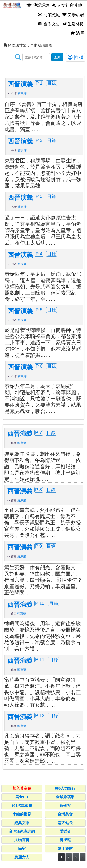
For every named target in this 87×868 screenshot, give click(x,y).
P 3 (39, 196)
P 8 (39, 490)
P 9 (39, 546)
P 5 (39, 310)
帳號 (76, 57)
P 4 (39, 254)
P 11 (40, 659)
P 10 (40, 603)
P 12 (40, 715)
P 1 (39, 83)
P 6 (39, 366)
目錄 (52, 83)
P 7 (39, 432)
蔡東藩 (22, 93)
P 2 (39, 140)
